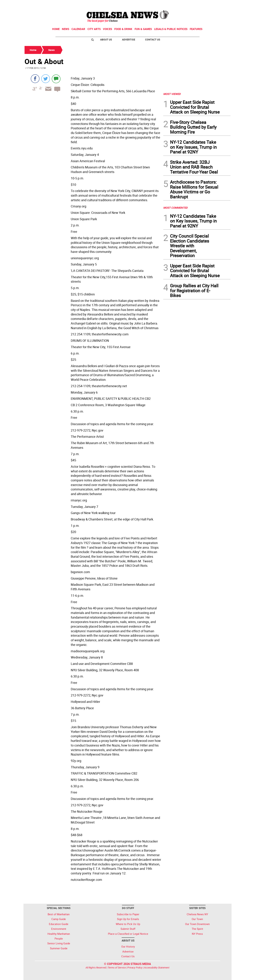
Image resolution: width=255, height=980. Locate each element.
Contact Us (153, 39)
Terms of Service (117, 967)
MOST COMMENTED (175, 208)
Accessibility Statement (157, 967)
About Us (106, 39)
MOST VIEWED (172, 94)
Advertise (129, 39)
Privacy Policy (135, 967)
